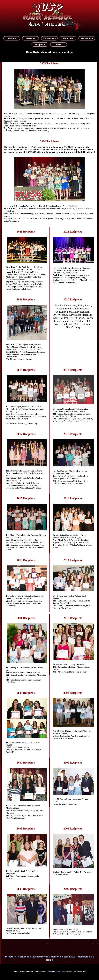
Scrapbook (25, 957)
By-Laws (70, 957)
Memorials (57, 957)
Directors (10, 957)
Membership (85, 957)
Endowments (41, 957)
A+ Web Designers (62, 972)
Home (49, 960)
